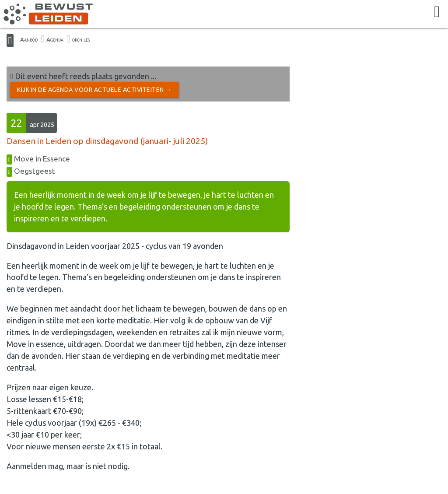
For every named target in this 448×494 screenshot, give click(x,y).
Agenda (55, 39)
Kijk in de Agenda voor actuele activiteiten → (94, 90)
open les (81, 39)
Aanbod (29, 39)
